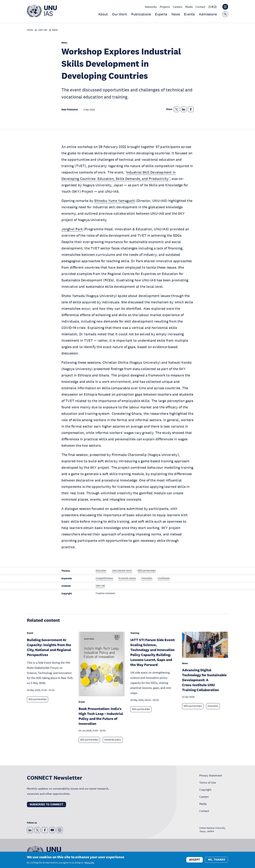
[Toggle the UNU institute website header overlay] (225, 7)
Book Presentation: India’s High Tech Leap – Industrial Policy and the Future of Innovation (101, 716)
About (103, 14)
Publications (141, 14)
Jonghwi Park (72, 229)
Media (189, 7)
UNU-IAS (43, 30)
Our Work (120, 14)
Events (189, 14)
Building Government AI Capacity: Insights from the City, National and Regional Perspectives (49, 647)
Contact (200, 7)
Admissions (208, 14)
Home (30, 30)
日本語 (212, 7)
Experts (161, 14)
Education (213, 706)
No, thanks (216, 860)
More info (89, 863)
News (176, 14)
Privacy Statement (211, 775)
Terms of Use (208, 782)
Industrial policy (113, 740)
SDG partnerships (38, 699)
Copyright (205, 790)
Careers (178, 7)
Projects (165, 7)
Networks (151, 7)
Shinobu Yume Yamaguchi (115, 201)
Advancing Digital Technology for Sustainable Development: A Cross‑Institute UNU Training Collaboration (204, 680)
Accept (195, 860)
